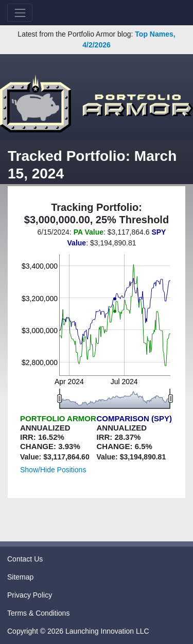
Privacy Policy (30, 595)
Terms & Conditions (38, 613)
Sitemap (20, 577)
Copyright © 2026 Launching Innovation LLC (78, 631)
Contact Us (25, 559)
